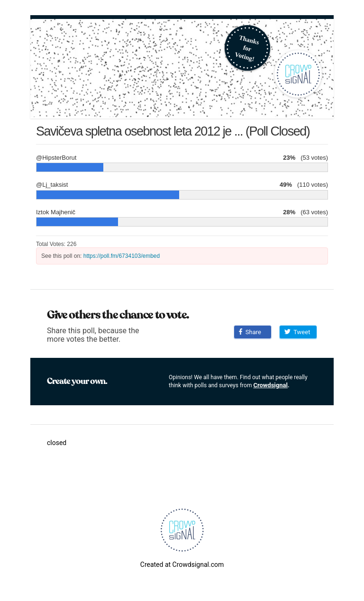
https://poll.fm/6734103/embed (122, 256)
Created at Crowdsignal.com (182, 565)
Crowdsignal (270, 385)
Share (250, 332)
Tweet (297, 332)
